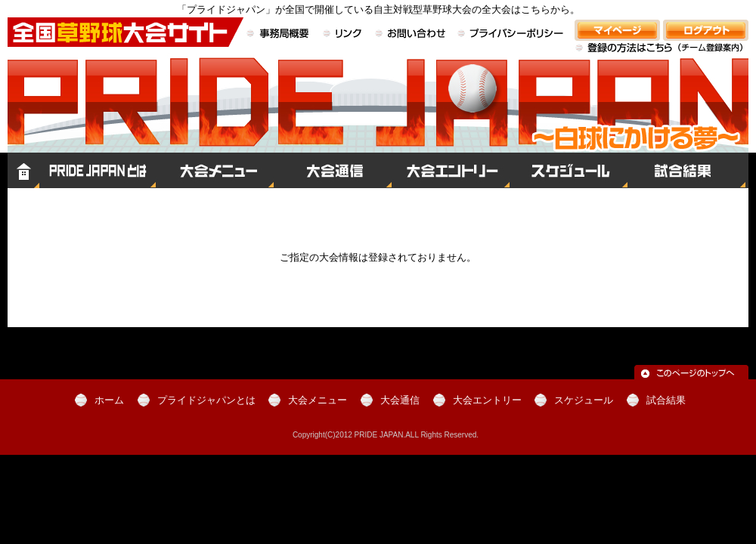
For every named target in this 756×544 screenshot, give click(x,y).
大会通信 (333, 170)
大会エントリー (451, 170)
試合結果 (688, 170)
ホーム (23, 170)
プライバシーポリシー (511, 35)
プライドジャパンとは (98, 170)
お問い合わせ (411, 35)
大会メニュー (215, 170)
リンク (343, 35)
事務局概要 (280, 35)
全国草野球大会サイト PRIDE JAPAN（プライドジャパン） (378, 118)
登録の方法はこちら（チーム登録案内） (661, 56)
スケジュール (569, 170)
